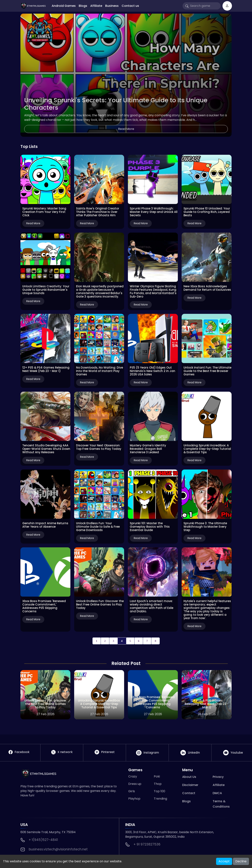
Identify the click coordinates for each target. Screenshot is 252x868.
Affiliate (96, 6)
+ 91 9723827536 (147, 844)
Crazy (133, 776)
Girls (132, 791)
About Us (189, 777)
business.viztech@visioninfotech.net (58, 849)
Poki (157, 776)
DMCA (217, 793)
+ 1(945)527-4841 (43, 840)
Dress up (135, 784)
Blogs (83, 6)
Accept (224, 861)
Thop (158, 784)
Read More (126, 129)
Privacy (218, 777)
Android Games (64, 6)
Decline (241, 861)
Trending (160, 799)
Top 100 (159, 791)
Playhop (134, 799)
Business (112, 6)
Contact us (130, 6)
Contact (189, 793)
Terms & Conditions (221, 804)
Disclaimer (190, 785)
